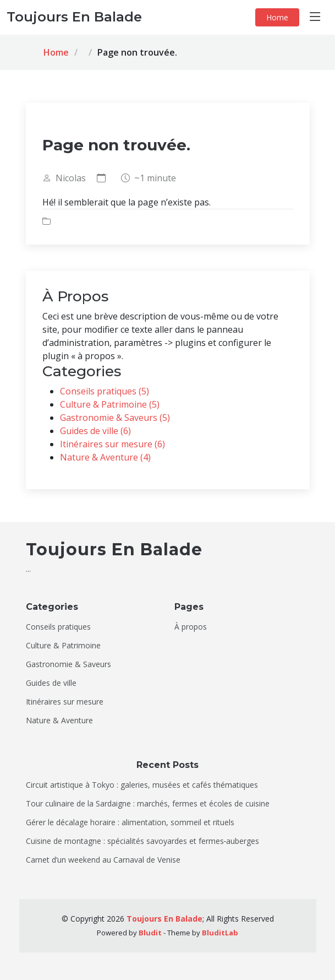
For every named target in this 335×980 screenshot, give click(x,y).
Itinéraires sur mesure (65, 702)
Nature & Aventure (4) (105, 457)
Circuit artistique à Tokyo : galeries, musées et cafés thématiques (142, 785)
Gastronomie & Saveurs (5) (115, 418)
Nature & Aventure (59, 721)
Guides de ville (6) (95, 431)
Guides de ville (51, 683)
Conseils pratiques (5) (105, 391)
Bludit (150, 933)
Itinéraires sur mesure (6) (112, 444)
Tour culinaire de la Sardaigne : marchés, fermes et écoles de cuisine (148, 804)
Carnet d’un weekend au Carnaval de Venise (103, 860)
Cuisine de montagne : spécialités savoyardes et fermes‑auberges (143, 841)
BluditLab (220, 933)
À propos (191, 627)
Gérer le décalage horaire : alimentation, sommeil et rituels (130, 822)
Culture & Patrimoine (63, 646)
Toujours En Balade (164, 919)
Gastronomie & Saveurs (68, 664)
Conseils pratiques (58, 627)
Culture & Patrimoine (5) (110, 404)
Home (277, 17)
